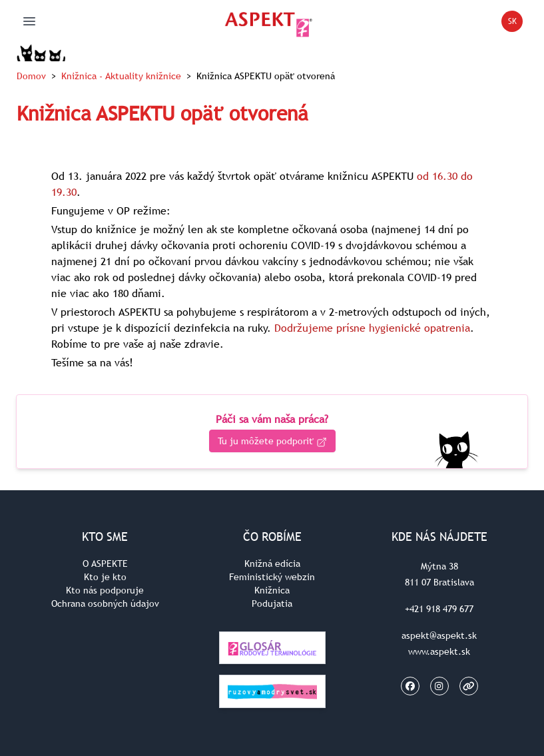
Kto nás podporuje (105, 590)
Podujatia (272, 603)
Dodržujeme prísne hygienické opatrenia (372, 328)
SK (516, 24)
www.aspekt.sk (439, 651)
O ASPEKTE (105, 564)
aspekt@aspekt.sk (439, 635)
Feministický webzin (272, 577)
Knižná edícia (272, 564)
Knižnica (121, 76)
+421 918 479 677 (439, 609)
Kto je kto (105, 577)
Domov (31, 76)
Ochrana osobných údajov (105, 603)
